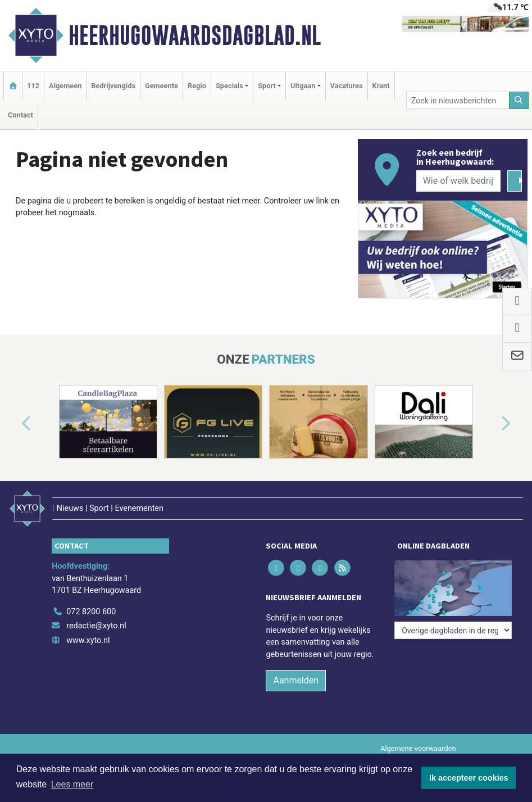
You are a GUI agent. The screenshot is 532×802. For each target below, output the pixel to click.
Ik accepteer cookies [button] (469, 778)
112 (33, 86)
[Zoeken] (519, 100)
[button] (13, 424)
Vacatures (347, 86)
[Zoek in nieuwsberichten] (458, 100)
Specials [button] (229, 86)
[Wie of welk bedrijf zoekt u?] (458, 181)
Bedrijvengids (113, 86)
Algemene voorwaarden (418, 748)
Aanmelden (296, 680)
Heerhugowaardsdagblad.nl (195, 35)
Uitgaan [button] (303, 86)
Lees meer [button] (72, 784)
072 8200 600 (91, 612)
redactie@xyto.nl (96, 626)
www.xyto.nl (88, 640)
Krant (381, 86)
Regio (197, 86)
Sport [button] (267, 86)
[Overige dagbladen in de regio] (453, 630)
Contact (21, 115)
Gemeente (162, 86)
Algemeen (65, 86)
